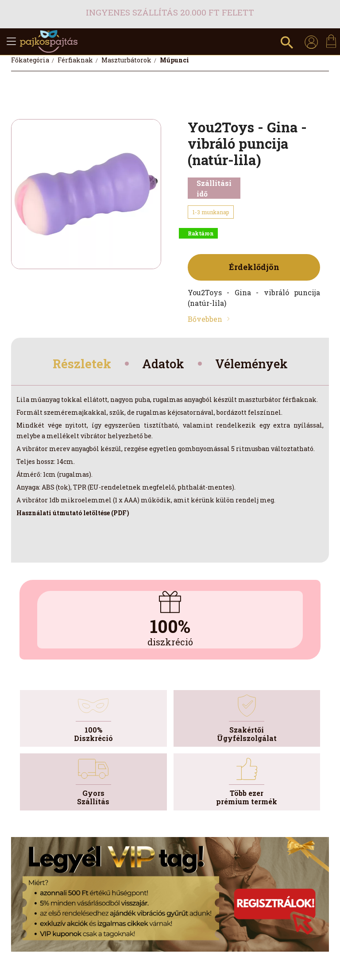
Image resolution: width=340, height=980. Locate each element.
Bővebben (205, 319)
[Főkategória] (31, 60)
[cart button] (331, 41)
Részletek (77, 365)
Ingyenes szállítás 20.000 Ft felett (170, 12)
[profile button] (311, 42)
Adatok (162, 365)
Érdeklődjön (254, 267)
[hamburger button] (11, 42)
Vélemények (255, 365)
